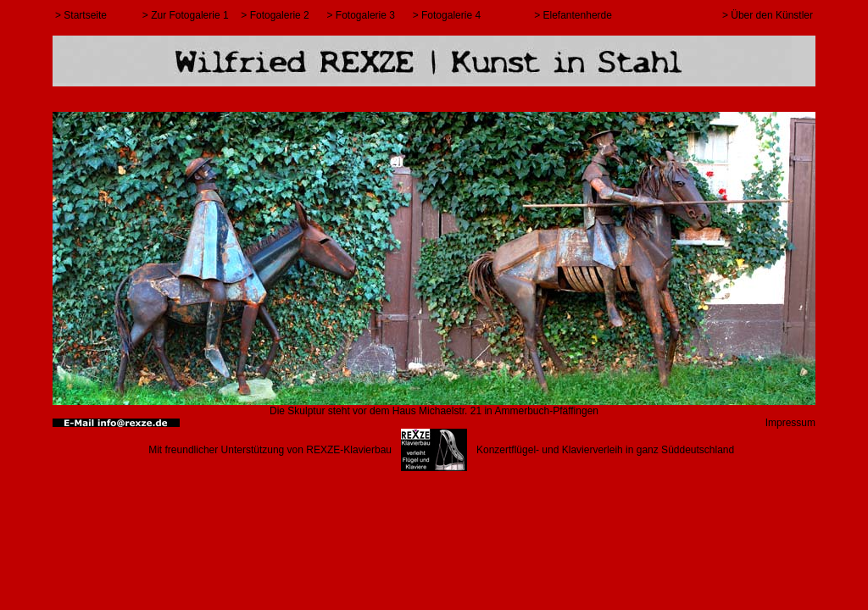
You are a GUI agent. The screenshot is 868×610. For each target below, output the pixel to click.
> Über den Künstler (768, 15)
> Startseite (81, 15)
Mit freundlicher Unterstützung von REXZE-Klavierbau (270, 450)
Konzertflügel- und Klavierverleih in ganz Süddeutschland (605, 450)
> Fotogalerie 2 (275, 15)
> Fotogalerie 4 (447, 15)
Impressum (790, 423)
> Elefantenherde (573, 15)
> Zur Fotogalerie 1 (186, 15)
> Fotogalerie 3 (361, 15)
